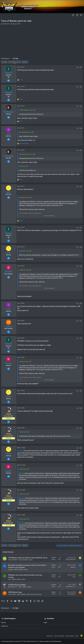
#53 (81, 358)
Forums (3, 622)
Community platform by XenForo (20, 641)
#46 (81, 187)
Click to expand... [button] (50, 216)
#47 (81, 228)
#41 (81, 67)
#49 (81, 266)
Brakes (30, 560)
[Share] (77, 67)
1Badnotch (6, 24)
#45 (81, 150)
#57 (81, 448)
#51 (81, 321)
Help (77, 636)
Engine (23, 579)
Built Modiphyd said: (25, 132)
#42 (81, 87)
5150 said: (22, 166)
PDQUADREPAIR (13, 560)
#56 (81, 428)
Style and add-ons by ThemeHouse (50, 641)
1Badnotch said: (24, 197)
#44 (81, 128)
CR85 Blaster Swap (15, 592)
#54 (81, 391)
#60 (81, 515)
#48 (81, 247)
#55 (81, 408)
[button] (3, 15)
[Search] (81, 7)
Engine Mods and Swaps (34, 594)
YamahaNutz (12, 594)
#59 (81, 490)
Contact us (4, 626)
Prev (5, 62)
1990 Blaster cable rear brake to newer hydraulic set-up (28, 558)
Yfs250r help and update (17, 585)
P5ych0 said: (23, 432)
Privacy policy (70, 636)
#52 (81, 338)
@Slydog (20, 451)
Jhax (10, 579)
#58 (81, 465)
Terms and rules (59, 636)
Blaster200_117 (13, 587)
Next (24, 62)
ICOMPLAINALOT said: (26, 110)
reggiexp (11, 570)
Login (45, 622)
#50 (81, 303)
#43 (81, 106)
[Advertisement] (42, 41)
